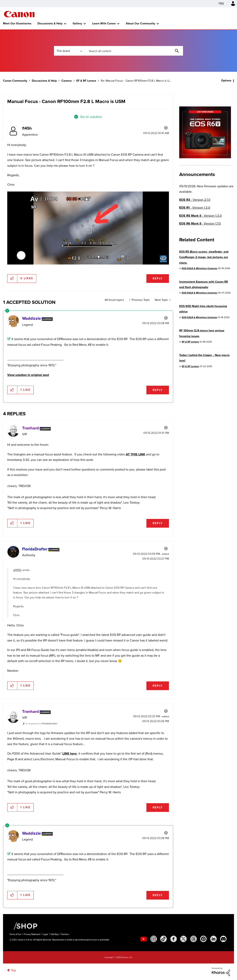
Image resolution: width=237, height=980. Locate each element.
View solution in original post (28, 375)
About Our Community (140, 23)
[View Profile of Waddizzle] (32, 318)
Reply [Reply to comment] (158, 390)
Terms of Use (15, 934)
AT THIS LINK (136, 454)
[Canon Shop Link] (24, 926)
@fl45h (17, 570)
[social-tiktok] (164, 939)
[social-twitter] (183, 939)
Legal (46, 934)
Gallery (77, 23)
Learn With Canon (104, 23)
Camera (67, 81)
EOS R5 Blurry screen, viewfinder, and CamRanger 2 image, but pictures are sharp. (204, 257)
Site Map (55, 934)
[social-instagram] (154, 939)
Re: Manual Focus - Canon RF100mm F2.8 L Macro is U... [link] (136, 81)
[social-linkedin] (213, 939)
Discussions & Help (50, 23)
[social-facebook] (174, 939)
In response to (41, 724)
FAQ (221, 4)
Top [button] (13, 970)
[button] (88, 228)
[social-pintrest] (203, 939)
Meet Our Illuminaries (17, 23)
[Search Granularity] (69, 51)
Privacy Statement (32, 934)
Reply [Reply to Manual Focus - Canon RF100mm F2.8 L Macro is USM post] (158, 279)
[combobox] (134, 51)
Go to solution (91, 117)
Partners (65, 934)
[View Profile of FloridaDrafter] (35, 549)
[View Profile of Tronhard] (31, 428)
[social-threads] (194, 939)
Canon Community (19, 14)
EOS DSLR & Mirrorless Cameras (200, 268)
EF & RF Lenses (86, 81)
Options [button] (226, 81)
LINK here (70, 753)
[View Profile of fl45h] (27, 128)
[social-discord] (223, 939)
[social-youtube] (144, 939)
